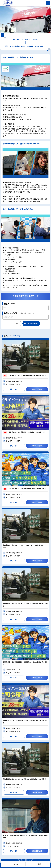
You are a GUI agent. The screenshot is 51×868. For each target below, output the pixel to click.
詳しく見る (14, 389)
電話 (39, 864)
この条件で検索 (32, 323)
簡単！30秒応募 (37, 389)
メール (16, 864)
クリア (16, 323)
